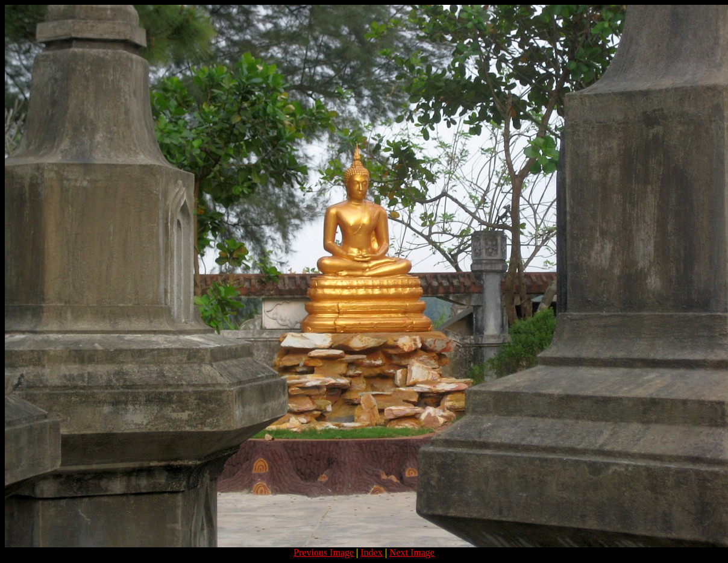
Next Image (412, 552)
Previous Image (324, 552)
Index (371, 552)
